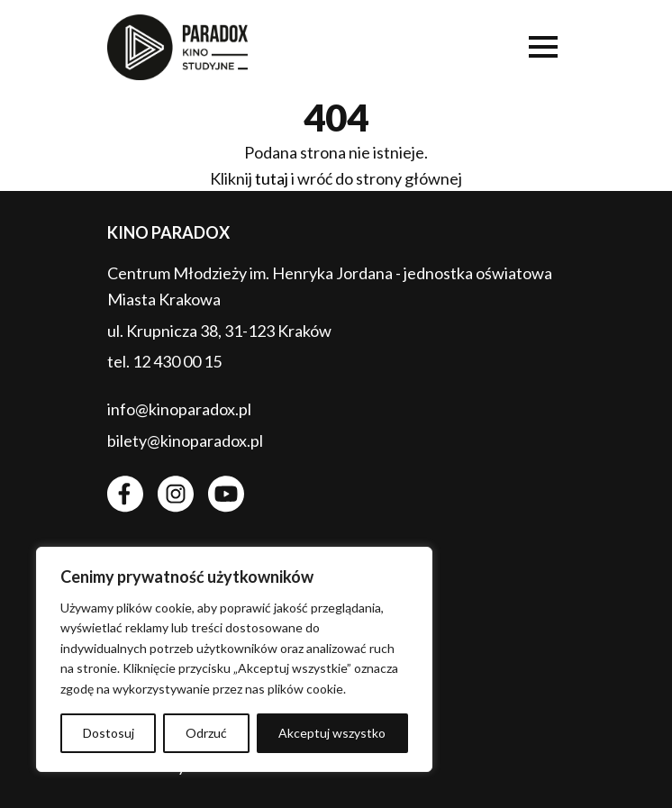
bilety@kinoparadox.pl (185, 440)
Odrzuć (206, 733)
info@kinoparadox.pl (179, 409)
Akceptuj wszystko (332, 733)
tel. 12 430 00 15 (164, 361)
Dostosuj (109, 733)
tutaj (272, 178)
